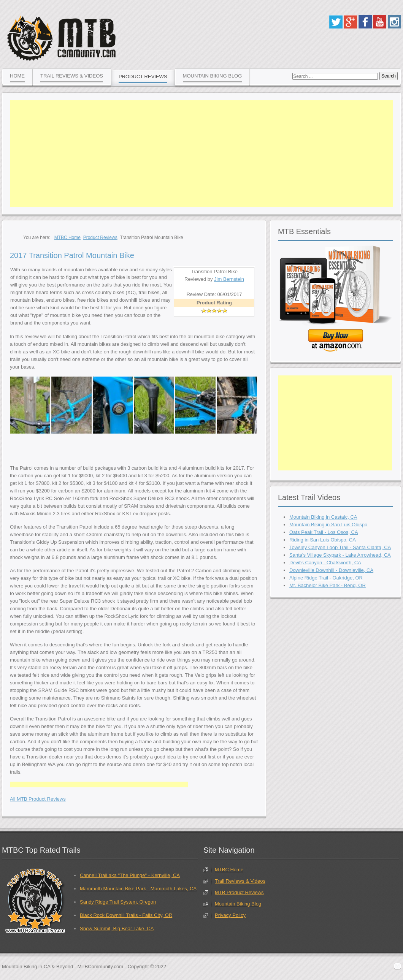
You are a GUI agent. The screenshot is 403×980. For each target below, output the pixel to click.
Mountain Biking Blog (238, 904)
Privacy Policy (230, 915)
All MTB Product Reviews (38, 799)
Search (389, 76)
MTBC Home (229, 870)
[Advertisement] (201, 154)
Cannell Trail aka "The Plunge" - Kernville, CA (130, 875)
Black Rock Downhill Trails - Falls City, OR (126, 915)
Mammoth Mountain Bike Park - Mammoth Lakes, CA (138, 889)
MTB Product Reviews (239, 892)
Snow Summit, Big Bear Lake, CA (117, 929)
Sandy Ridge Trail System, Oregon (118, 902)
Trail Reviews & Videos (240, 881)
